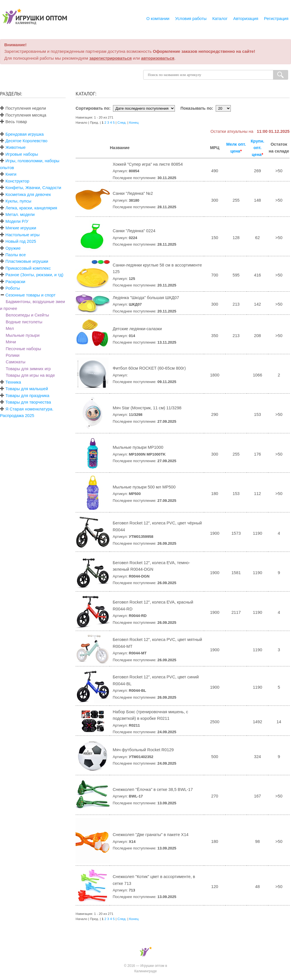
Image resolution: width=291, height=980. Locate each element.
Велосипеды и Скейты (27, 315)
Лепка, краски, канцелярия (31, 208)
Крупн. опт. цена (258, 148)
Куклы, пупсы (18, 201)
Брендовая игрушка (25, 134)
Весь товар (14, 122)
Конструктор (17, 181)
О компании (158, 19)
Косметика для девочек (28, 195)
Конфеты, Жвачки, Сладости (33, 188)
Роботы (13, 288)
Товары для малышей (27, 389)
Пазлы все (16, 255)
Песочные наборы (23, 349)
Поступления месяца (23, 115)
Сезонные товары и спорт (31, 295)
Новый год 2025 (21, 241)
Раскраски (15, 282)
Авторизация (246, 19)
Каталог (220, 19)
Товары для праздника (27, 396)
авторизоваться (158, 58)
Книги (11, 174)
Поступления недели (23, 108)
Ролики (13, 355)
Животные (16, 147)
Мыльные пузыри (23, 335)
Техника (13, 382)
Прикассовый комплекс (28, 268)
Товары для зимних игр (28, 369)
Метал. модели (20, 215)
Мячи (11, 342)
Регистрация (276, 19)
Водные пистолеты (24, 322)
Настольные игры (23, 235)
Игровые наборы (22, 154)
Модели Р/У (17, 221)
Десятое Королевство (26, 141)
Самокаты (16, 362)
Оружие (13, 248)
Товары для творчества (28, 402)
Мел (10, 328)
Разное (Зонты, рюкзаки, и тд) (34, 275)
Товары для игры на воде (30, 375)
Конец (134, 122)
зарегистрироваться (111, 58)
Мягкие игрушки (21, 228)
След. (122, 122)
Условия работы (191, 19)
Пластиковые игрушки (27, 261)
